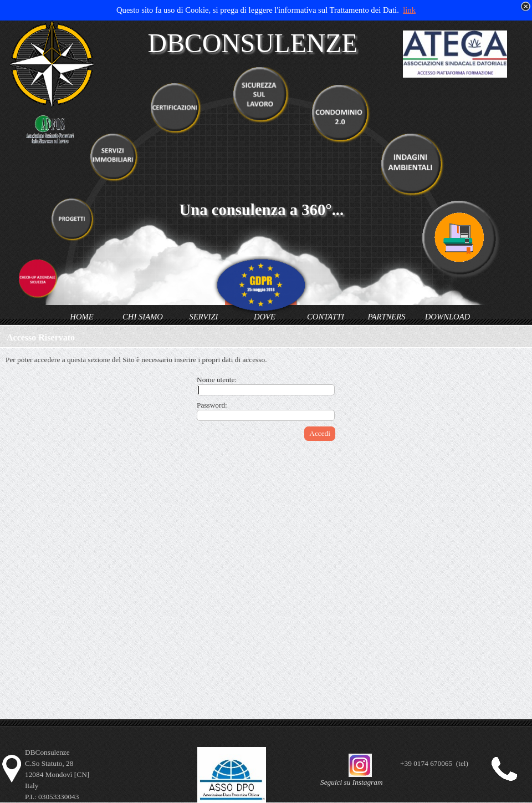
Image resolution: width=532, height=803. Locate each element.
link (409, 10)
